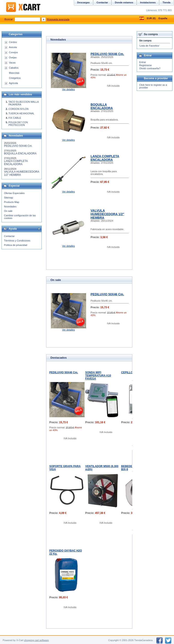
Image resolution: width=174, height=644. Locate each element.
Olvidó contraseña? (150, 68)
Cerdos (13, 42)
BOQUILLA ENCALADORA (102, 106)
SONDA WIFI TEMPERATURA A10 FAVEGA (98, 376)
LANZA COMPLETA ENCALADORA (105, 158)
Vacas (12, 63)
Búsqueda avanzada (58, 19)
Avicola (13, 47)
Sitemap (8, 198)
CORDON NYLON (19, 109)
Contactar (9, 236)
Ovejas (13, 57)
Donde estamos (124, 2)
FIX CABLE (15, 118)
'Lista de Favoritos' (149, 46)
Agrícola (13, 83)
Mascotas (14, 73)
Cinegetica (15, 78)
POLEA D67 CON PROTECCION (18, 124)
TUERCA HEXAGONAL (21, 113)
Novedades (10, 206)
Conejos (13, 52)
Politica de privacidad (16, 245)
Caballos (14, 68)
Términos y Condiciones (17, 241)
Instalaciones (148, 2)
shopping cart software (36, 640)
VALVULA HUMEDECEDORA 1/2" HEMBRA (107, 214)
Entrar (143, 62)
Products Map (12, 202)
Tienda (167, 2)
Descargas (83, 2)
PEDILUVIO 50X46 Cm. (107, 54)
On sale (8, 211)
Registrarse (145, 65)
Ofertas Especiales (14, 193)
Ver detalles (68, 89)
